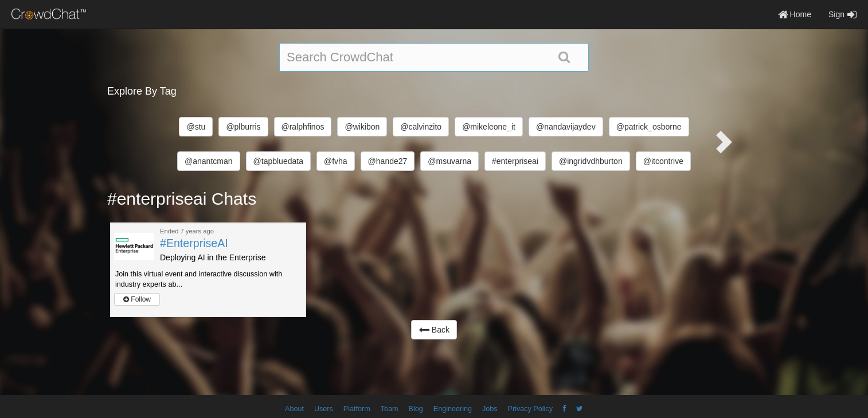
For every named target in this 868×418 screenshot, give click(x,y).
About (294, 409)
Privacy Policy (530, 409)
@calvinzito (421, 127)
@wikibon (362, 127)
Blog (416, 409)
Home (795, 14)
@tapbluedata (278, 161)
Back (434, 330)
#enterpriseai (515, 161)
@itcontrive (663, 161)
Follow (137, 299)
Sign (842, 14)
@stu (196, 127)
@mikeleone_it (489, 127)
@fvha (336, 161)
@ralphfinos (303, 127)
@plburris (243, 127)
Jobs (490, 409)
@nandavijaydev (566, 127)
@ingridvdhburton (591, 161)
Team (390, 409)
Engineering (453, 409)
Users (324, 409)
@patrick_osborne (649, 127)
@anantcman (208, 161)
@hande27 (388, 161)
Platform (357, 409)
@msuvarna (449, 161)
